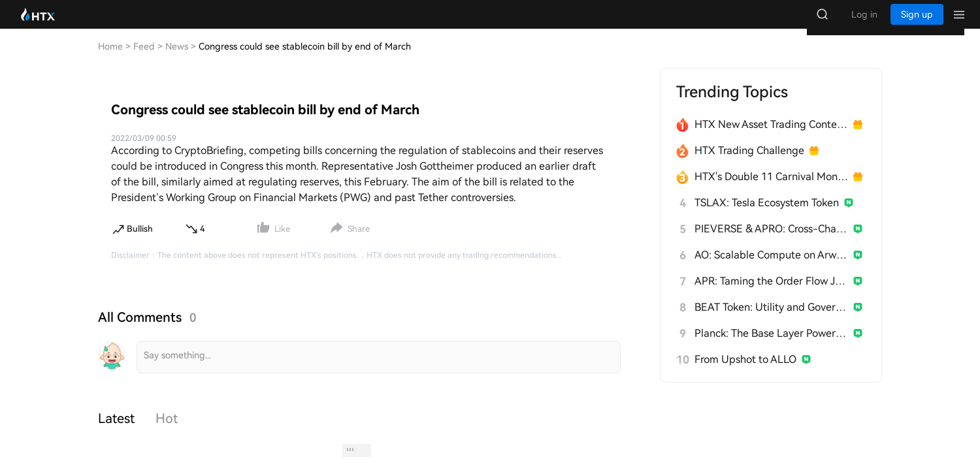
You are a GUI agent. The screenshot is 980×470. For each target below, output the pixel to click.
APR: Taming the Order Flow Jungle (771, 294)
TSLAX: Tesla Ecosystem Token (767, 216)
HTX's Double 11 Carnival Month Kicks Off (771, 190)
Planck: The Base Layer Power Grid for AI (771, 346)
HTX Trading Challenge (749, 164)
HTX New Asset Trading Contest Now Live (771, 137)
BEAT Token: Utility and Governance (771, 320)
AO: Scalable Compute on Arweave (771, 268)
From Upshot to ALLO (745, 372)
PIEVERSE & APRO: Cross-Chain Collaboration (771, 242)
